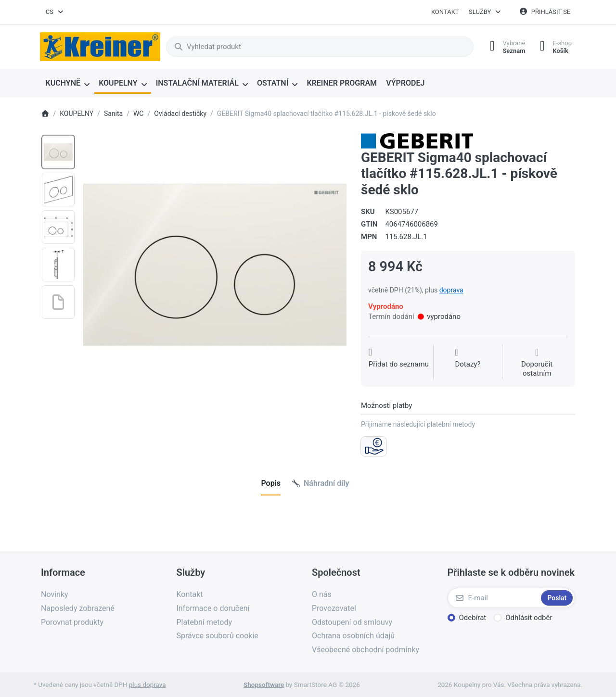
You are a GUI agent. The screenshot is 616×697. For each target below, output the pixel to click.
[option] (58, 152)
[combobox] (55, 12)
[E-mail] (494, 598)
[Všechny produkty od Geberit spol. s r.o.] (417, 140)
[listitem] (215, 265)
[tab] (271, 483)
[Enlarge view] (215, 265)
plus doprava (148, 684)
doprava (451, 290)
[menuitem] (68, 84)
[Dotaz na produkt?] (468, 363)
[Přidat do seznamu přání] (399, 363)
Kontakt (445, 12)
